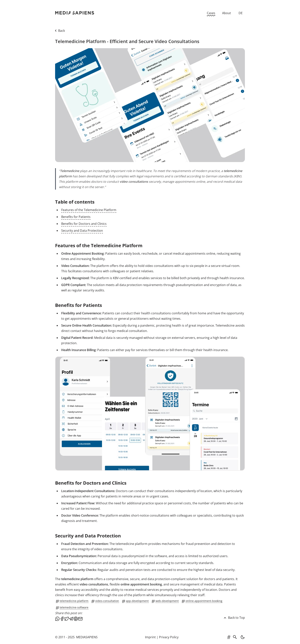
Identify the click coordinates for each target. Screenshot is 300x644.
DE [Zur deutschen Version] (241, 13)
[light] (241, 637)
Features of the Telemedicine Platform (89, 210)
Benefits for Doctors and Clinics (84, 224)
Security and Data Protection (82, 231)
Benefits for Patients (76, 217)
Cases (211, 13)
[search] (235, 637)
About (227, 13)
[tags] (229, 637)
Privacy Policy (169, 637)
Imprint (150, 637)
